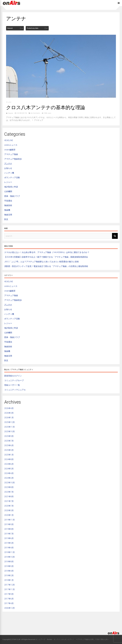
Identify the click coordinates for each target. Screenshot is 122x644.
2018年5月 (9, 566)
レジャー (8, 182)
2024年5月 (9, 469)
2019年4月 (9, 548)
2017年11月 (9, 589)
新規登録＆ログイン (13, 376)
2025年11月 (9, 427)
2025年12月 (9, 422)
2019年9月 (9, 524)
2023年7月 (9, 492)
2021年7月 (9, 501)
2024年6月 (9, 464)
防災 (6, 219)
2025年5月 (9, 450)
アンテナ (9, 102)
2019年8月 (9, 529)
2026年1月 (9, 418)
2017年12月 (9, 585)
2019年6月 (9, 538)
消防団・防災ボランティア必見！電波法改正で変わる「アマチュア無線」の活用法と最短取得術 (46, 266)
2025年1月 (9, 455)
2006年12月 (9, 608)
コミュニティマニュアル (15, 390)
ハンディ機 (9, 173)
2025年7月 (9, 441)
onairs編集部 (10, 150)
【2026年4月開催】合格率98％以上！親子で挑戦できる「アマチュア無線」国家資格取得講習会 (46, 257)
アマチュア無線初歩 (13, 159)
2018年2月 (9, 575)
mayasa (10, 113)
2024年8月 (9, 459)
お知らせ (8, 168)
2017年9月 (9, 594)
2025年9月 (9, 436)
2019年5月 (9, 543)
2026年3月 (9, 413)
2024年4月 (9, 473)
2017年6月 (9, 599)
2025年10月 (9, 432)
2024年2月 (9, 478)
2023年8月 (9, 487)
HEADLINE (9, 140)
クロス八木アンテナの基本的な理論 (46, 107)
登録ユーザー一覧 (12, 385)
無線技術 (8, 205)
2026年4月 (9, 408)
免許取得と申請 (11, 187)
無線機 (7, 210)
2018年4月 (9, 571)
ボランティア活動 (12, 178)
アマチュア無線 (11, 154)
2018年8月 (9, 562)
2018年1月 (9, 580)
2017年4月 (9, 603)
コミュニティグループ (14, 380)
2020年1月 (9, 515)
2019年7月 (9, 534)
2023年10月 (9, 483)
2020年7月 (9, 506)
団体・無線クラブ (12, 196)
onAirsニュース (11, 145)
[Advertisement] (61, 620)
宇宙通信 (8, 201)
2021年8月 (9, 497)
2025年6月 (9, 445)
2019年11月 (9, 520)
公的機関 (8, 191)
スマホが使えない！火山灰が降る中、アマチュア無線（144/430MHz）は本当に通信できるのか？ (47, 252)
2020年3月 (9, 510)
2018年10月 (9, 557)
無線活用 (8, 215)
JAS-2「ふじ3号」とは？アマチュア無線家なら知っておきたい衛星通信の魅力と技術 (42, 262)
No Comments (35, 113)
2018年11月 (9, 552)
